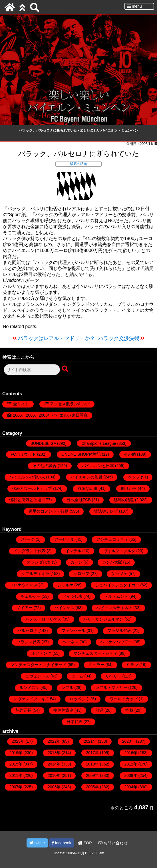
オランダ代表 (39, 562)
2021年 (90, 741)
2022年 (54, 741)
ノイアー (25, 608)
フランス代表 (29, 642)
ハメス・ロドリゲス (43, 619)
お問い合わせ (113, 843)
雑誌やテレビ (106, 511)
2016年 (131, 753)
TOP (85, 843)
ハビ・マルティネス (114, 608)
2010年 (54, 775)
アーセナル (64, 539)
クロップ (81, 574)
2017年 (92, 753)
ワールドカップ (124, 699)
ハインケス (65, 608)
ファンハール (73, 630)
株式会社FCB (79, 500)
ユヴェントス (37, 676)
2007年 (16, 787)
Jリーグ (28, 539)
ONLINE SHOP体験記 (81, 454)
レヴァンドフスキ (29, 699)
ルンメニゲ (29, 687)
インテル (73, 551)
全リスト (21, 404)
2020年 (129, 741)
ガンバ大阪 (112, 562)
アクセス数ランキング (70, 404)
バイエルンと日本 (98, 466)
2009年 (92, 775)
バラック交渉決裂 (119, 338)
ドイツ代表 (73, 596)
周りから (129, 488)
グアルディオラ (35, 574)
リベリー (113, 676)
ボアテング (41, 653)
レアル (67, 687)
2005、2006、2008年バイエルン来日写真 (50, 415)
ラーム (77, 676)
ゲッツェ (119, 574)
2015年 (16, 764)
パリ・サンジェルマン (103, 619)
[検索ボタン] (66, 369)
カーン (77, 562)
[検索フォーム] (32, 370)
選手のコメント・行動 (49, 511)
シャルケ (65, 585)
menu (135, 6)
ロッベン (78, 699)
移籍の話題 (78, 164)
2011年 (16, 775)
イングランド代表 (30, 551)
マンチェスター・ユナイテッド (39, 665)
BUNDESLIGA (43, 443)
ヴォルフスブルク (119, 551)
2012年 (131, 764)
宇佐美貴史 (63, 710)
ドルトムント (116, 596)
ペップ (134, 477)
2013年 (92, 764)
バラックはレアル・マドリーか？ (57, 338)
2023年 (18, 741)
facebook (62, 843)
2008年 (131, 775)
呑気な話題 (87, 488)
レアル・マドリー (111, 687)
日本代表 (75, 722)
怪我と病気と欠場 (25, 500)
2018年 (54, 753)
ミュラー (96, 665)
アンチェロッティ (112, 539)
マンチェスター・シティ (95, 653)
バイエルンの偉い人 (27, 477)
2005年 (92, 787)
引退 (99, 710)
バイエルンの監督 (86, 477)
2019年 (16, 753)
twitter (37, 843)
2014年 (54, 764)
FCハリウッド (23, 454)
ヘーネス (71, 642)
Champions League (99, 443)
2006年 (54, 787)
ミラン (132, 665)
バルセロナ (27, 630)
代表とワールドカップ (32, 488)
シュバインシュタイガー (117, 585)
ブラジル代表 (119, 630)
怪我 (129, 710)
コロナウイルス (24, 585)
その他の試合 (45, 466)
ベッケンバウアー (116, 642)
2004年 (131, 787)
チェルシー (31, 596)
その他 (130, 454)
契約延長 (23, 710)
